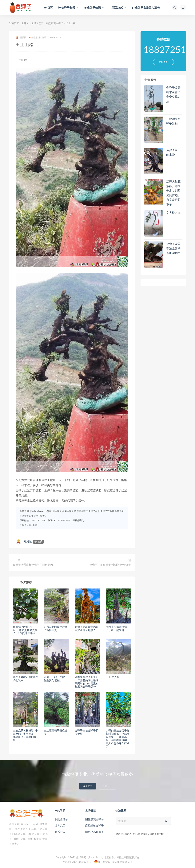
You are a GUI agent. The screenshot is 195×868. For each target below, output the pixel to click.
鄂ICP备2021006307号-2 (77, 862)
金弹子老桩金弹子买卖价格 (87, 732)
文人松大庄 (173, 213)
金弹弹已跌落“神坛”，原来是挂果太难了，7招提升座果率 (25, 630)
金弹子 (25, 23)
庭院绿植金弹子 (94, 826)
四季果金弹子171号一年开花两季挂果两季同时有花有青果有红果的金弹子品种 (87, 682)
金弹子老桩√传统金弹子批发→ (25, 679)
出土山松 (33, 525)
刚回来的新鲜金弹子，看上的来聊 (116, 628)
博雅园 (21, 38)
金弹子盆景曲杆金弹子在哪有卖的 (33, 565)
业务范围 (88, 786)
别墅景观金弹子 (55, 23)
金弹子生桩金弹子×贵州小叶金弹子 (110, 565)
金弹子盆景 (37, 23)
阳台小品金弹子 (94, 832)
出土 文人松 (113, 677)
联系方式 (107, 786)
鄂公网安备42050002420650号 (113, 862)
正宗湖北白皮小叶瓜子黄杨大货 (56, 628)
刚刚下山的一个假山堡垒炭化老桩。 (56, 679)
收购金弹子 (61, 819)
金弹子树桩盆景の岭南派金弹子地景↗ (87, 628)
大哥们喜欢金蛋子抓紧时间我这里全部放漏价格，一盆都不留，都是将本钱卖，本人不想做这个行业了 (117, 738)
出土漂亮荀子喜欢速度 (56, 732)
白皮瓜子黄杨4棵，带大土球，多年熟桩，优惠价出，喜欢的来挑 (25, 735)
